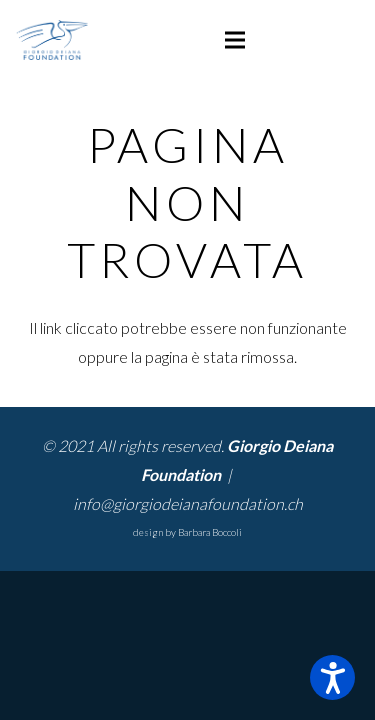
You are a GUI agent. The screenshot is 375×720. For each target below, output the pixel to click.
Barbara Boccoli (210, 532)
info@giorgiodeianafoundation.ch (188, 503)
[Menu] (235, 40)
